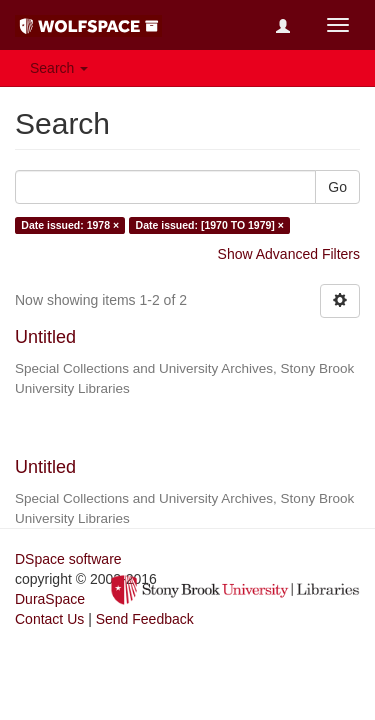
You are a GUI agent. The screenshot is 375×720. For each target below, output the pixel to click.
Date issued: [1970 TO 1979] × (210, 225)
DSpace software (68, 559)
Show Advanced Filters (289, 254)
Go (337, 187)
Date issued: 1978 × (70, 225)
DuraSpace (50, 599)
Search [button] (59, 68)
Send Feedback (145, 619)
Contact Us (49, 619)
